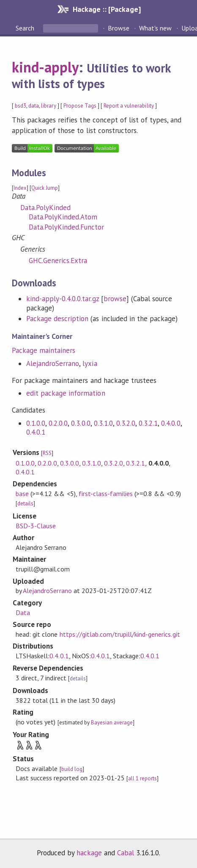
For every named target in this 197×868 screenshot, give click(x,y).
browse (115, 299)
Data (23, 613)
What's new (155, 28)
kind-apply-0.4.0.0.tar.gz (63, 299)
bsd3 (21, 106)
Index (20, 188)
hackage (89, 853)
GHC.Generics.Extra (58, 261)
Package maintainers (44, 350)
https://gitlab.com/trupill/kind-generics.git (120, 634)
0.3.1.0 (103, 423)
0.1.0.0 (36, 423)
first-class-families (106, 494)
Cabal (126, 853)
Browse (119, 28)
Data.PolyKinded (45, 208)
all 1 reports (142, 778)
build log (72, 769)
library (48, 106)
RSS (47, 453)
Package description (57, 319)
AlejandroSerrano (53, 363)
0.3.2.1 (148, 423)
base (22, 494)
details (25, 503)
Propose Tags (80, 106)
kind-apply (45, 67)
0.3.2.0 (126, 423)
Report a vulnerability (129, 106)
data (34, 106)
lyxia (90, 363)
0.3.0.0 (81, 423)
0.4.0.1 (36, 432)
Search (26, 28)
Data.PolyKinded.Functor (67, 227)
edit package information (66, 393)
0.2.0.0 (58, 423)
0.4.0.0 (171, 423)
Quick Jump (45, 188)
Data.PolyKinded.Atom (63, 217)
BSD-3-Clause (36, 526)
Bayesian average (112, 722)
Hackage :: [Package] (107, 9)
